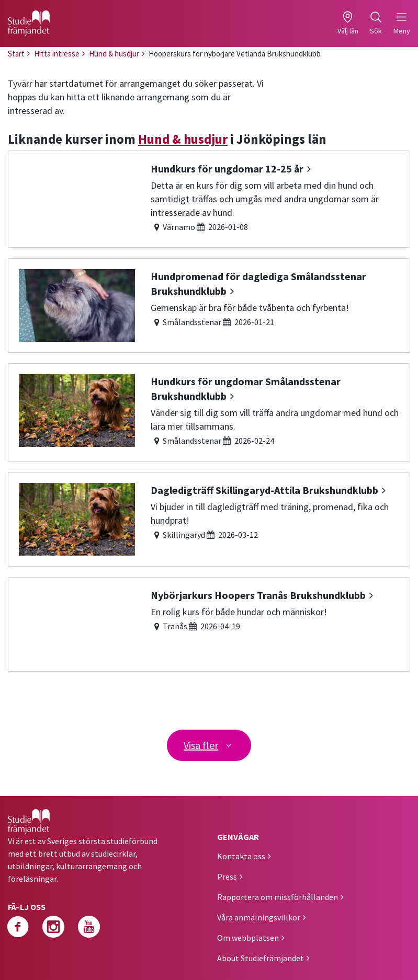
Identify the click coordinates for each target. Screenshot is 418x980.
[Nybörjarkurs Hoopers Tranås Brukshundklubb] (209, 624)
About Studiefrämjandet (261, 958)
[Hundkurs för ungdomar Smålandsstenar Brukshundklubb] (209, 412)
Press (227, 877)
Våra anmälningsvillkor (259, 917)
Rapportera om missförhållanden (278, 897)
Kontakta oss (241, 856)
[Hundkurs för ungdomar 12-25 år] (209, 199)
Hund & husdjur (183, 139)
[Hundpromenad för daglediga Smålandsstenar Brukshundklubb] (209, 305)
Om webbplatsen (248, 938)
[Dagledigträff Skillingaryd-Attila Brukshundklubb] (209, 519)
